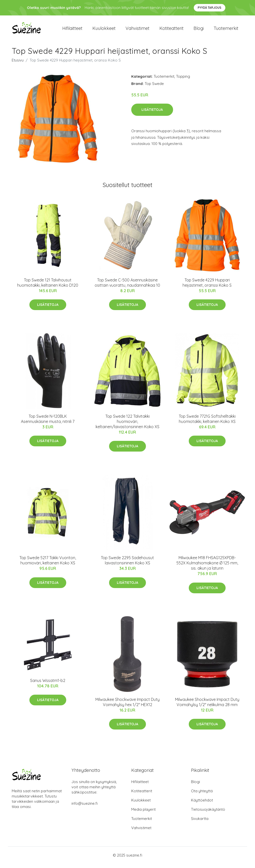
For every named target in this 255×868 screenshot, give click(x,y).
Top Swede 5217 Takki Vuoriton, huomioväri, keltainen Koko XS (48, 565)
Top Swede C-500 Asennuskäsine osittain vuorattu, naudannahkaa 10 (127, 287)
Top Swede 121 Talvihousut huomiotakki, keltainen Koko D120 (48, 287)
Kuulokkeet (104, 30)
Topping (183, 81)
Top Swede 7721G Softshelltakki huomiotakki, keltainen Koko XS (207, 423)
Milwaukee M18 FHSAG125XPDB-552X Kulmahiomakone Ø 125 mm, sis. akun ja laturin (207, 567)
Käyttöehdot (202, 804)
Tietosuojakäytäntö (208, 814)
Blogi (199, 30)
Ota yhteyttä (202, 795)
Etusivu (18, 64)
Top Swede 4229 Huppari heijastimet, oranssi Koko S (207, 287)
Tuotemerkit (226, 30)
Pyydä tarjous (210, 8)
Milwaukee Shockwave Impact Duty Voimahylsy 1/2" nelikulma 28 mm (207, 706)
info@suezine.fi (85, 808)
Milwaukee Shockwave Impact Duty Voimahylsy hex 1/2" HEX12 (127, 706)
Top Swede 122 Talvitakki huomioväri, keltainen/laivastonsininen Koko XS (127, 426)
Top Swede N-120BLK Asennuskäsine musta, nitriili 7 (48, 423)
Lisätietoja (152, 114)
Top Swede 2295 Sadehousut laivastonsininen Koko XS (127, 565)
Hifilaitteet (72, 30)
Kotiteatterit (171, 30)
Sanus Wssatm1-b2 (48, 685)
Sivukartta (200, 823)
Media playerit (143, 814)
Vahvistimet (137, 30)
